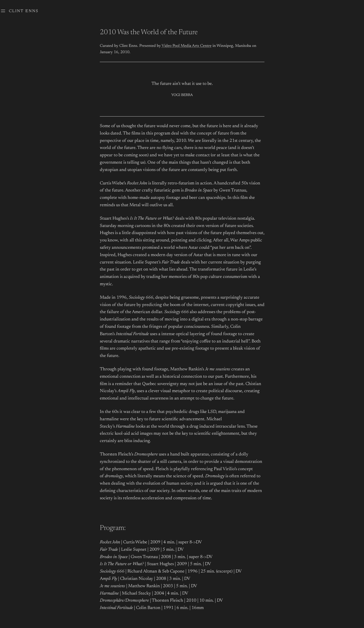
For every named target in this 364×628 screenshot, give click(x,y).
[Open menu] (3, 11)
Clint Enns (24, 11)
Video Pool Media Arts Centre (187, 46)
